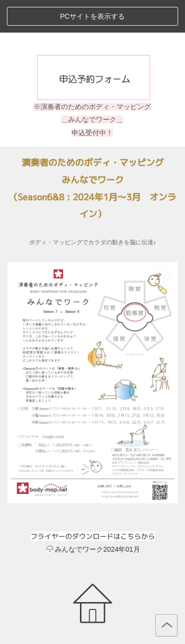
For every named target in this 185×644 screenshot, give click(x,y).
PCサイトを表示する (92, 16)
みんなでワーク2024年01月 (93, 549)
